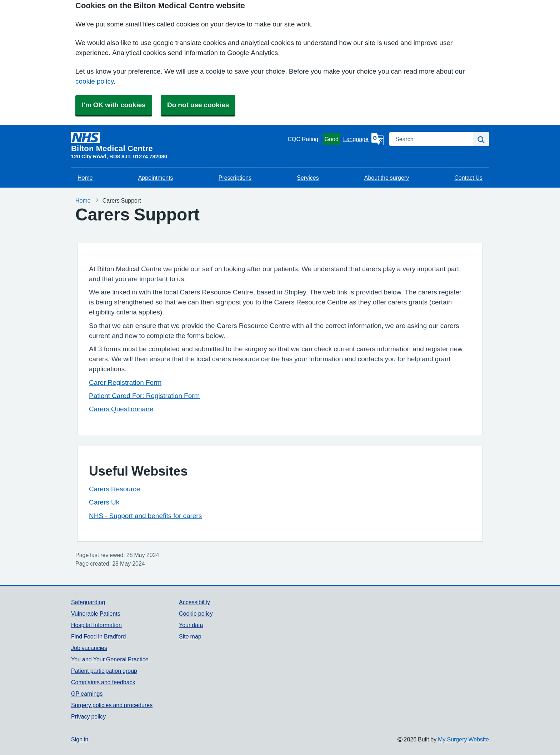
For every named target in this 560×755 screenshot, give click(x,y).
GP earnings (87, 694)
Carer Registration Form (125, 383)
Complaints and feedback (103, 682)
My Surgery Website (463, 739)
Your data (191, 625)
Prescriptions (235, 178)
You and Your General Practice (110, 659)
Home (85, 178)
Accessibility (194, 602)
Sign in (80, 739)
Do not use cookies (198, 105)
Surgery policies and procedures (112, 705)
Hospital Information (96, 625)
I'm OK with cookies (114, 105)
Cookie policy (196, 614)
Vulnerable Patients (96, 614)
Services (308, 178)
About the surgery (387, 178)
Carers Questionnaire (121, 409)
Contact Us (468, 178)
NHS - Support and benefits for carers (145, 516)
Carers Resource (114, 489)
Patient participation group (104, 671)
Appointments (156, 178)
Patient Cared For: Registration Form (144, 396)
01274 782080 (150, 156)
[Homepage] (178, 142)
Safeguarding (88, 602)
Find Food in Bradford (98, 636)
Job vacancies (89, 648)
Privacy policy (88, 716)
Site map (190, 636)
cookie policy (94, 81)
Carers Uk (104, 502)
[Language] (363, 139)
